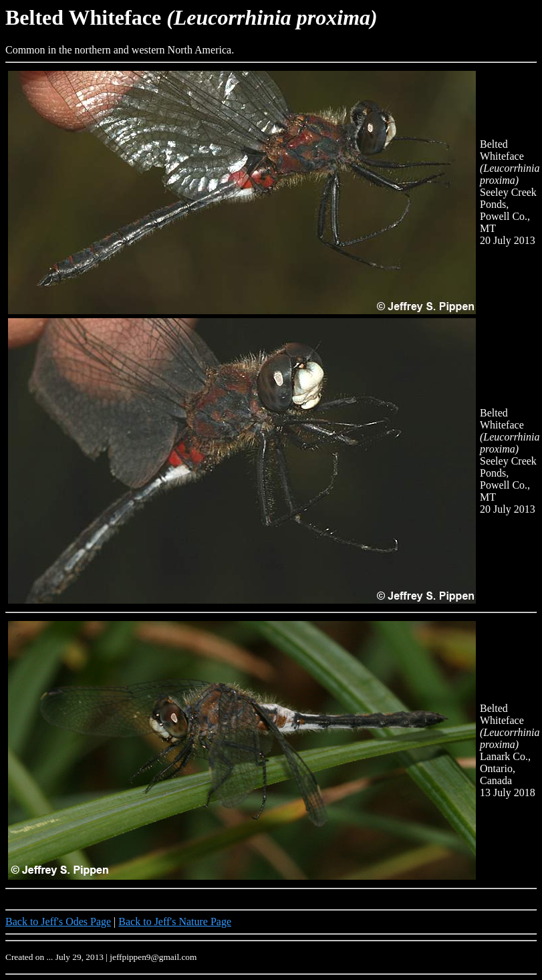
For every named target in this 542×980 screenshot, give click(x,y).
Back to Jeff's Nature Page (175, 922)
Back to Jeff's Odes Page (58, 922)
